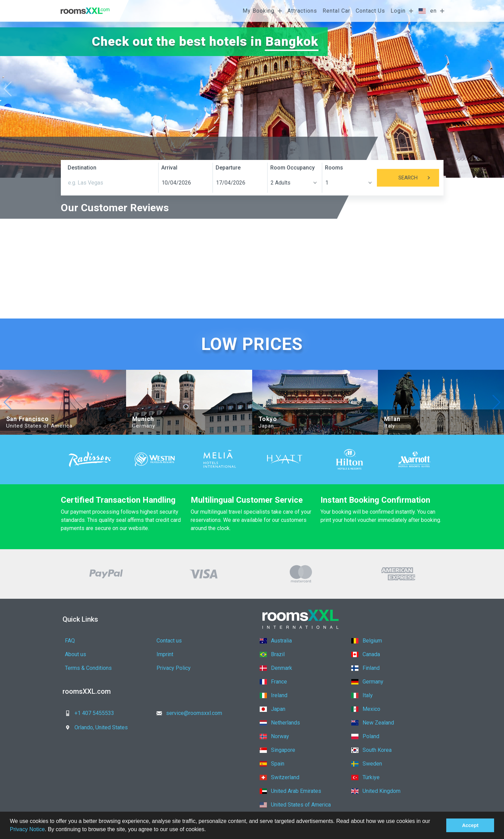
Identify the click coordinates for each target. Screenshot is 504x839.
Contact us (169, 641)
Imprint (165, 654)
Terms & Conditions (88, 668)
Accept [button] (470, 825)
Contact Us (370, 11)
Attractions (302, 11)
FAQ (70, 641)
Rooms (334, 168)
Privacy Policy (174, 668)
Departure (228, 168)
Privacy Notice (27, 829)
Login (398, 11)
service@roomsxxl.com (187, 713)
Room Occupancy (292, 168)
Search (419, 178)
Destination (82, 168)
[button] (208, 830)
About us (76, 654)
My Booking (258, 11)
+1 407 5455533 (87, 713)
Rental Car (336, 11)
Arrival (169, 168)
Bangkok (292, 42)
